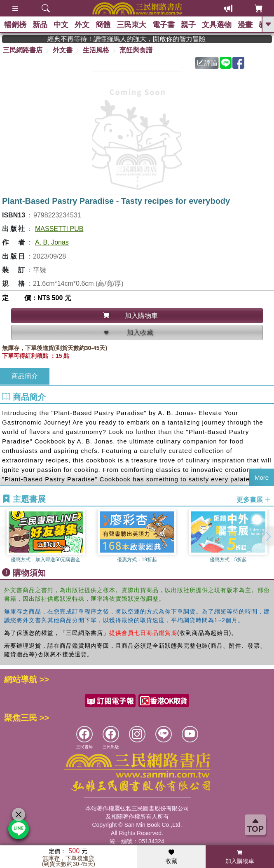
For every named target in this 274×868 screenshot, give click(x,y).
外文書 (63, 50)
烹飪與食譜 (136, 50)
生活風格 (96, 50)
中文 (61, 25)
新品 (40, 25)
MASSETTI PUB (59, 229)
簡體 (103, 25)
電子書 (164, 25)
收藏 (171, 857)
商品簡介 (25, 376)
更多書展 (254, 499)
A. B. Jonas (52, 242)
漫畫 (245, 25)
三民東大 (131, 25)
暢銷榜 (15, 25)
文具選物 (217, 25)
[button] (268, 536)
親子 (188, 25)
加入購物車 (240, 857)
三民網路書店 (23, 50)
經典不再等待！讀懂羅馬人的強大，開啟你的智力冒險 (150, 39)
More (262, 477)
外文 (82, 25)
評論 (207, 63)
